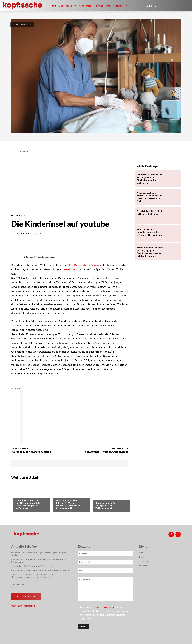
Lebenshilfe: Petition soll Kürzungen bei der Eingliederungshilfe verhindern (28, 504)
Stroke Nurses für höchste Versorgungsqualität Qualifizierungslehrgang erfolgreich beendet (150, 252)
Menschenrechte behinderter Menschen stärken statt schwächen (149, 232)
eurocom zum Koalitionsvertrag (31, 452)
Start (16, 25)
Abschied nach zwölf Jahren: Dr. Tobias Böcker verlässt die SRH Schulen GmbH (69, 504)
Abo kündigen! (18, 585)
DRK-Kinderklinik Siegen (84, 265)
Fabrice (25, 233)
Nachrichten (25, 25)
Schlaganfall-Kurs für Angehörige (107, 452)
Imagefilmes (69, 269)
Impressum (17, 606)
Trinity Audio (39, 257)
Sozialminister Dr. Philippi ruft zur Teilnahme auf (106, 506)
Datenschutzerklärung (104, 607)
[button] (151, 6)
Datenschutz (30, 606)
